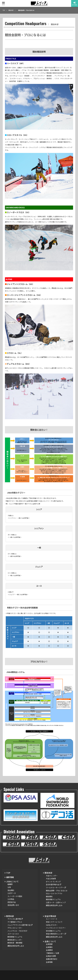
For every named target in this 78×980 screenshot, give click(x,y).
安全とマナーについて (54, 922)
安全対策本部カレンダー (56, 934)
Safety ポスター (52, 925)
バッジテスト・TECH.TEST (17, 931)
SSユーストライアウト (54, 893)
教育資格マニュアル (15, 937)
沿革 (9, 887)
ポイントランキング (53, 882)
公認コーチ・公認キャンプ (56, 902)
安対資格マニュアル (53, 931)
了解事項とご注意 (53, 953)
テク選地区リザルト (15, 922)
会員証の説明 (51, 956)
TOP (8, 873)
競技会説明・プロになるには (57, 890)
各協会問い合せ (13, 905)
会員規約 (49, 947)
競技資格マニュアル (53, 899)
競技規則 (49, 896)
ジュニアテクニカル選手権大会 (20, 925)
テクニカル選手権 (15, 919)
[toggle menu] (3, 3)
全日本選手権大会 (54, 884)
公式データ (12, 893)
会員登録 (49, 944)
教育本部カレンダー (15, 940)
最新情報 (10, 877)
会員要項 (49, 950)
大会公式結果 (51, 878)
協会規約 (11, 890)
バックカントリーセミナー (56, 928)
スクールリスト (13, 934)
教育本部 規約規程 (15, 943)
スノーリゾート (52, 919)
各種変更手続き (52, 959)
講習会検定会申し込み (54, 905)
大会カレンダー (52, 876)
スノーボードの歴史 (15, 896)
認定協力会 (12, 902)
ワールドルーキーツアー (56, 887)
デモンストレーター (15, 928)
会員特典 (49, 962)
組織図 (10, 884)
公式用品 (11, 899)
